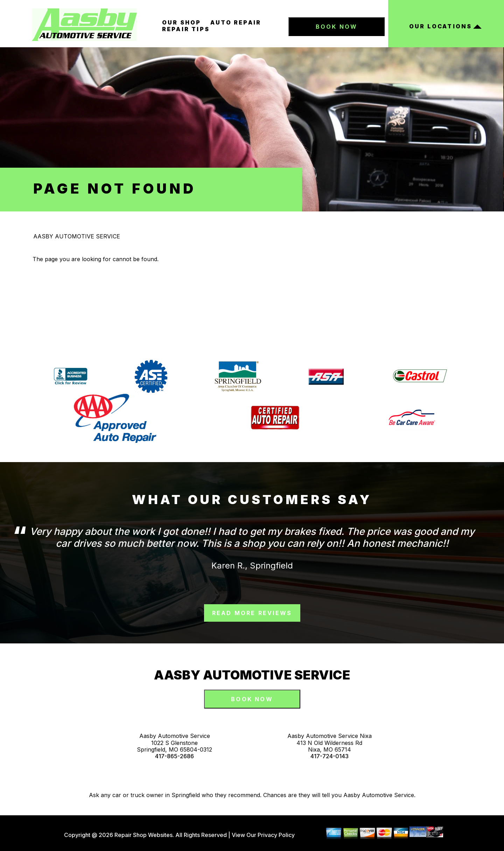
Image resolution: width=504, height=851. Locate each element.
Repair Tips (186, 29)
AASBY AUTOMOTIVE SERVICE (77, 236)
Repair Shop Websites (143, 835)
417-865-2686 (174, 756)
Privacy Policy (276, 835)
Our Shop (182, 22)
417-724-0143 (330, 756)
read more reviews (252, 613)
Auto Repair (236, 22)
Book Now (337, 27)
